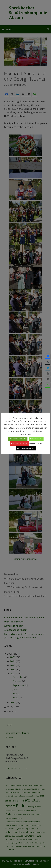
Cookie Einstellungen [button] (26, 448)
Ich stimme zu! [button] (36, 439)
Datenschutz (36, 443)
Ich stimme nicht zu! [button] (19, 443)
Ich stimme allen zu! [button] (18, 439)
